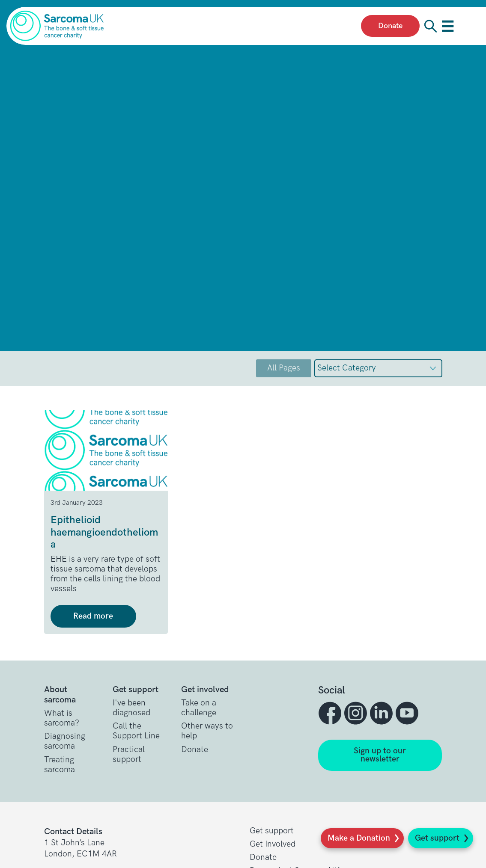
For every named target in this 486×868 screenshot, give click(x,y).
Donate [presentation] (390, 26)
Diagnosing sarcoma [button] (65, 741)
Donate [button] (195, 750)
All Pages (284, 368)
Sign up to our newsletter (380, 755)
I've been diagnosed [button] (131, 708)
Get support (437, 838)
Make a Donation (359, 838)
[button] (331, 713)
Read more (93, 616)
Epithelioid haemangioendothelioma (104, 532)
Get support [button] (272, 831)
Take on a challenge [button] (199, 708)
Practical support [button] (129, 755)
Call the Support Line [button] (136, 731)
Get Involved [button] (273, 844)
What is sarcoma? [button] (62, 718)
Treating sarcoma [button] (60, 765)
